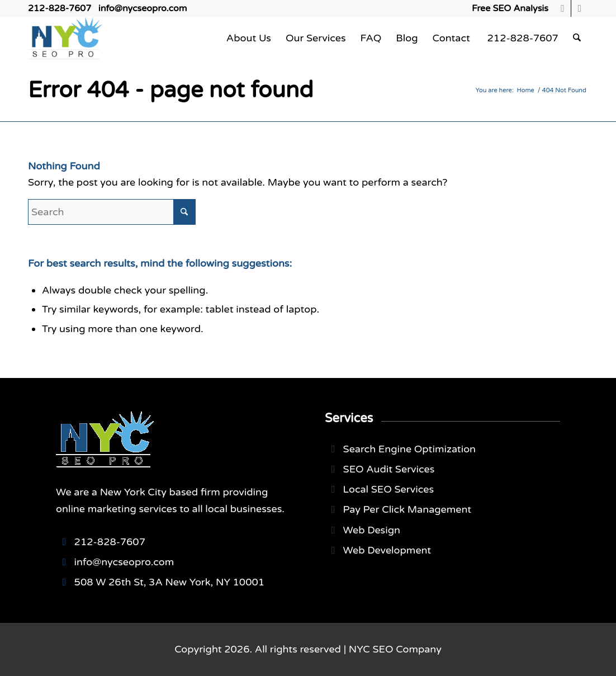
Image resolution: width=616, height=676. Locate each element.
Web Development (387, 550)
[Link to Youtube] (580, 8)
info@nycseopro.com (143, 8)
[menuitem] (507, 8)
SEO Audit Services (389, 469)
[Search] (577, 38)
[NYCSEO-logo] (65, 38)
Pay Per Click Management (407, 509)
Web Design (372, 530)
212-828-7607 (60, 8)
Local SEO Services (388, 489)
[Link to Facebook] (563, 8)
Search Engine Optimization (409, 449)
